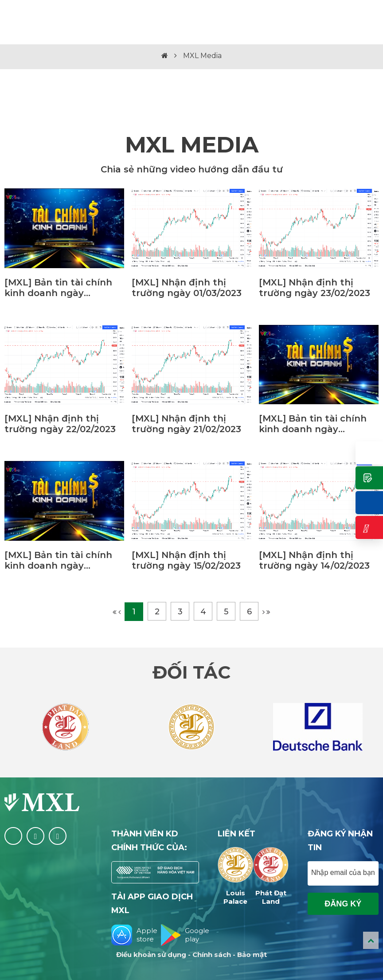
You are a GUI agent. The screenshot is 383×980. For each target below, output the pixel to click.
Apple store (131, 935)
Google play (180, 935)
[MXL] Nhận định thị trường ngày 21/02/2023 (186, 424)
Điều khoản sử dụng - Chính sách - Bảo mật (191, 955)
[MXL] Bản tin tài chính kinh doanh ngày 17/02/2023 (313, 424)
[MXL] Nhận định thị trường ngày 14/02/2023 (314, 560)
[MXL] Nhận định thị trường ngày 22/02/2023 (60, 424)
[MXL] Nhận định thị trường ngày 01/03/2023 (187, 288)
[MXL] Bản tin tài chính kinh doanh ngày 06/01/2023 (58, 560)
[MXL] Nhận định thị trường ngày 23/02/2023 (315, 288)
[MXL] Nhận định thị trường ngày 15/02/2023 (186, 560)
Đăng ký (343, 904)
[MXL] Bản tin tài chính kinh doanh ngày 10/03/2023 (58, 288)
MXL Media (202, 56)
